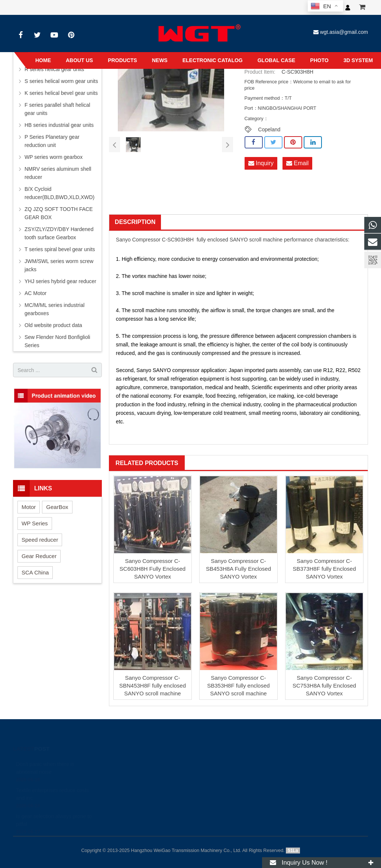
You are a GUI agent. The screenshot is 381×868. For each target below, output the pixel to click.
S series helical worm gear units (61, 81)
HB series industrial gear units (59, 125)
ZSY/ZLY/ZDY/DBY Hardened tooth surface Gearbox (59, 233)
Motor (29, 507)
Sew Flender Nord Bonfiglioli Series (57, 341)
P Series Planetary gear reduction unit (52, 141)
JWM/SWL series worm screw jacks (59, 265)
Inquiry (261, 163)
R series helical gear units (54, 69)
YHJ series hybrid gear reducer (60, 281)
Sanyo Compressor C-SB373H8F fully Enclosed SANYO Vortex (324, 569)
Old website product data (53, 325)
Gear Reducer (39, 556)
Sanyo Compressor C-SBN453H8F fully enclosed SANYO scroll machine (153, 686)
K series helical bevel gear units (61, 93)
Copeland (269, 129)
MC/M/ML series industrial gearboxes (54, 309)
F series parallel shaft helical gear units (57, 109)
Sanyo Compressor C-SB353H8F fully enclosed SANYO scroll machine (238, 686)
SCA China (35, 572)
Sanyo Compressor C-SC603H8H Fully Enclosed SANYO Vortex (153, 569)
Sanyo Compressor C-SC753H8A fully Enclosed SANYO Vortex (324, 686)
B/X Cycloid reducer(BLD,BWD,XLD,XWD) (59, 193)
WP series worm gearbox (54, 157)
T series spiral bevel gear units (60, 249)
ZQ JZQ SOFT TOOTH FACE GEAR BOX (59, 213)
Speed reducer (40, 540)
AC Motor (35, 293)
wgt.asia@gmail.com (344, 32)
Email (297, 163)
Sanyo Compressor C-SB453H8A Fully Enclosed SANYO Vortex (238, 569)
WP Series (35, 523)
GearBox (57, 507)
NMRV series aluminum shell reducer (58, 173)
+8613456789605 (181, 782)
